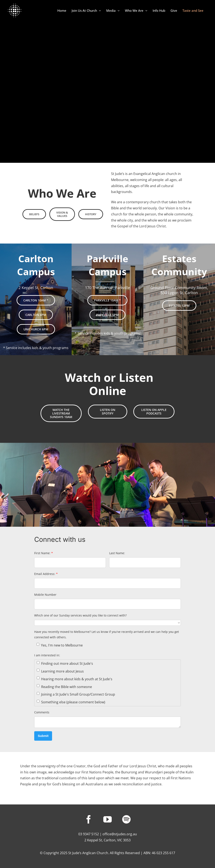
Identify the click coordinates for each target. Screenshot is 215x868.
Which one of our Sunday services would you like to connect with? (80, 615)
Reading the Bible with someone (64, 687)
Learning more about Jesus (60, 671)
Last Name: (117, 553)
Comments (42, 712)
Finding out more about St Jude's (65, 664)
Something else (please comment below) (71, 702)
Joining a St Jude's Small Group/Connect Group (76, 694)
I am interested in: (47, 655)
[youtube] (107, 819)
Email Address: (46, 574)
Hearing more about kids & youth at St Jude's (75, 679)
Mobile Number (45, 595)
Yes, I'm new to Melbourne (60, 645)
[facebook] (89, 819)
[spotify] (126, 819)
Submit (43, 736)
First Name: (44, 553)
